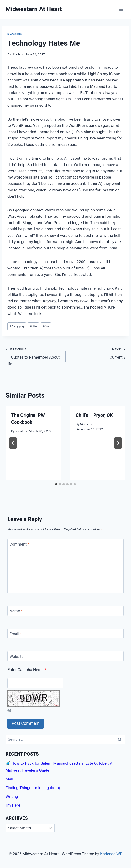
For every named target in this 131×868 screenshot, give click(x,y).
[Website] (65, 656)
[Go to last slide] (13, 443)
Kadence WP (111, 854)
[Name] (65, 611)
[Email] (65, 634)
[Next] (118, 443)
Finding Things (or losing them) (33, 788)
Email (16, 634)
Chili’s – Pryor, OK (94, 415)
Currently (97, 353)
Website (17, 656)
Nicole (16, 54)
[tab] (56, 484)
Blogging (15, 34)
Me (46, 326)
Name (16, 611)
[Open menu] (121, 9)
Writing (12, 797)
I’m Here (13, 805)
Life (33, 326)
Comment (20, 544)
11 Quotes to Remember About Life (34, 356)
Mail (9, 779)
